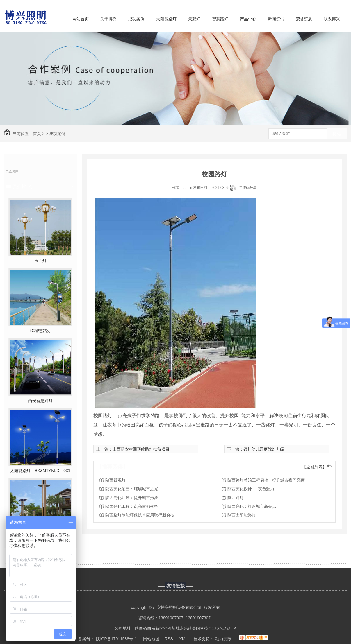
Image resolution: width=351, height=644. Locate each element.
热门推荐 (23, 186)
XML (184, 639)
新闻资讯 (276, 19)
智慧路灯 (220, 19)
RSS (169, 639)
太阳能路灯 (166, 19)
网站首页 (81, 19)
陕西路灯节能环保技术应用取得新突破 (140, 515)
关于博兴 (108, 19)
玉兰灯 (40, 261)
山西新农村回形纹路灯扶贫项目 (141, 449)
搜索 (337, 134)
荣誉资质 (304, 19)
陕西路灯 (236, 498)
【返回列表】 (314, 467)
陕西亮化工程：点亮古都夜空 (132, 506)
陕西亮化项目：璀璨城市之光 (132, 489)
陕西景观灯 (115, 480)
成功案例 (136, 19)
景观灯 (194, 19)
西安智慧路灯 (40, 401)
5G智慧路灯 (40, 331)
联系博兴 (332, 19)
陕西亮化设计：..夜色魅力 (251, 489)
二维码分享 (248, 188)
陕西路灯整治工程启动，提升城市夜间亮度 (266, 480)
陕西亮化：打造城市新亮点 (252, 506)
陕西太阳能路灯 (242, 515)
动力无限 (223, 639)
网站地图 (151, 639)
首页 (37, 134)
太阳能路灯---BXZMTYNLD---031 (40, 471)
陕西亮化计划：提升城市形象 (132, 498)
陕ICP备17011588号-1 (116, 639)
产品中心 (248, 19)
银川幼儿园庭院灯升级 (264, 449)
